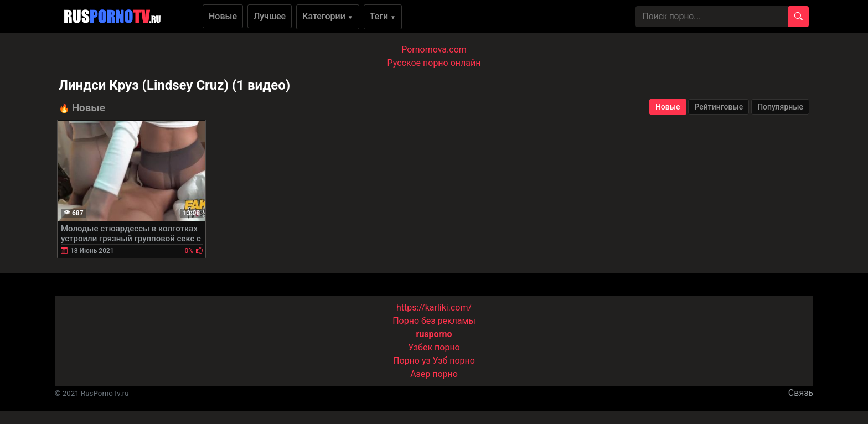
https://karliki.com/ (434, 307)
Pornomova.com (434, 50)
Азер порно (434, 374)
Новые (223, 16)
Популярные (780, 107)
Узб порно (454, 361)
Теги (383, 16)
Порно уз (412, 361)
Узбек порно (434, 347)
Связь (801, 393)
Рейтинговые (719, 107)
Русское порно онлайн (434, 63)
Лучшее (270, 16)
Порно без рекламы (434, 321)
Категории (328, 16)
